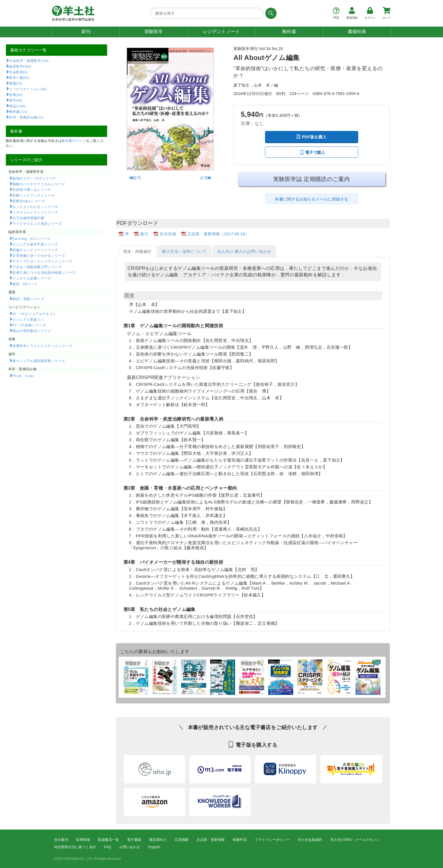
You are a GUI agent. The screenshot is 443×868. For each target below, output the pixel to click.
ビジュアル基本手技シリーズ (35, 244)
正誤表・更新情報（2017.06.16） (218, 234)
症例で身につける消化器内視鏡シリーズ (44, 272)
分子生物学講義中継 (28, 218)
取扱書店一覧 (108, 840)
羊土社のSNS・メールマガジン (355, 840)
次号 (206, 178)
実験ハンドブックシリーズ (33, 195)
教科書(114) (18, 111)
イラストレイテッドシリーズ (35, 212)
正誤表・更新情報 (211, 840)
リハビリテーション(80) (28, 89)
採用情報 (83, 840)
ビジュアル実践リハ (28, 319)
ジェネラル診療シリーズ (32, 278)
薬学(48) (16, 100)
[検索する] (270, 13)
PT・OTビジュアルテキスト (34, 314)
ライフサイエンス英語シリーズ (37, 223)
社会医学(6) (18, 72)
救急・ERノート (25, 284)
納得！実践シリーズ (28, 299)
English (154, 847)
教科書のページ (74, 141)
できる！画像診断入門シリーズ (37, 267)
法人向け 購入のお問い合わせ (244, 251)
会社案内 (61, 840)
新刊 (86, 32)
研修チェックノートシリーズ (35, 250)
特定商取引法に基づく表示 (75, 847)
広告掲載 (182, 840)
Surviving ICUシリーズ (31, 238)
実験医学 (154, 32)
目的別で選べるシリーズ (32, 189)
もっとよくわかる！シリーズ (35, 206)
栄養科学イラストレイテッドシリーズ (42, 346)
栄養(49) (16, 94)
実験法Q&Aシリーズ (29, 201)
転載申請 (240, 840)
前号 (135, 178)
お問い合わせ (130, 847)
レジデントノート (221, 32)
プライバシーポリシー (272, 840)
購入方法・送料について (184, 251)
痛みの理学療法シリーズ (32, 331)
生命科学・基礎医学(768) (29, 61)
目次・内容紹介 (137, 251)
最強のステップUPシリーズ (34, 178)
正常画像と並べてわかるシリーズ (39, 255)
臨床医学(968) (20, 66)
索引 (144, 234)
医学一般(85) (19, 77)
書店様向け (158, 840)
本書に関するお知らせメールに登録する (311, 199)
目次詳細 (168, 234)
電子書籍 (134, 840)
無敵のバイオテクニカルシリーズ (39, 184)
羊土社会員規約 (310, 840)
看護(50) (16, 83)
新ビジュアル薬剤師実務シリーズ (39, 361)
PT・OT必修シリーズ (29, 325)
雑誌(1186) (17, 106)
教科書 (289, 32)
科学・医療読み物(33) (26, 117)
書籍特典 (357, 32)
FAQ (108, 847)
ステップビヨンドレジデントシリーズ (42, 261)
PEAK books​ (23, 376)
